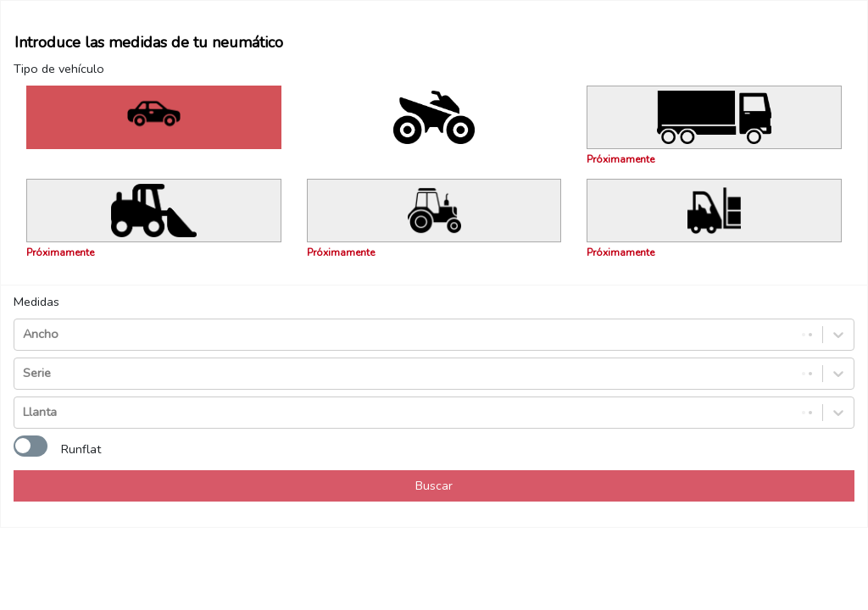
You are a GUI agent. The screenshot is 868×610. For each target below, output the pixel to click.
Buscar (434, 485)
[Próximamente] (714, 117)
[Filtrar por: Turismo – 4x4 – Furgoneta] (154, 117)
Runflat (81, 449)
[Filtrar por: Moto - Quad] (434, 117)
